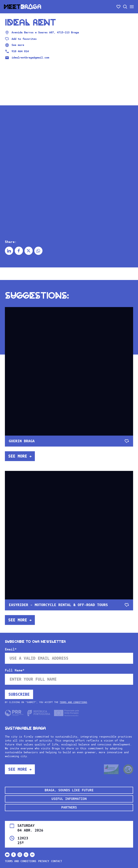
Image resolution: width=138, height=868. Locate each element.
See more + (20, 456)
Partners (69, 807)
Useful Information (69, 799)
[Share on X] (29, 251)
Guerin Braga (22, 441)
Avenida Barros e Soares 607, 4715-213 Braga (42, 33)
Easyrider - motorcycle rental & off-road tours (58, 605)
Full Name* (15, 670)
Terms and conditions (73, 702)
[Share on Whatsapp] (38, 251)
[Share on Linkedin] (9, 251)
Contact (57, 861)
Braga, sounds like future (69, 790)
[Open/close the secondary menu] (132, 7)
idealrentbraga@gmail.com (27, 58)
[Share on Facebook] (19, 251)
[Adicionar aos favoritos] (21, 39)
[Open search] (125, 7)
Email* (11, 649)
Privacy (44, 861)
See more (14, 45)
